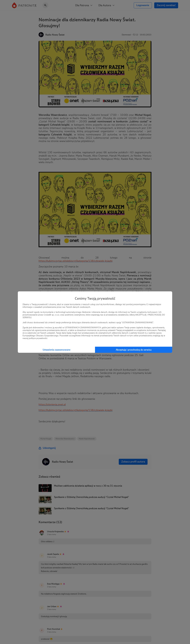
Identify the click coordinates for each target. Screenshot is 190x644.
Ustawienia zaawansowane (56, 350)
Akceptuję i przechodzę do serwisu (134, 350)
